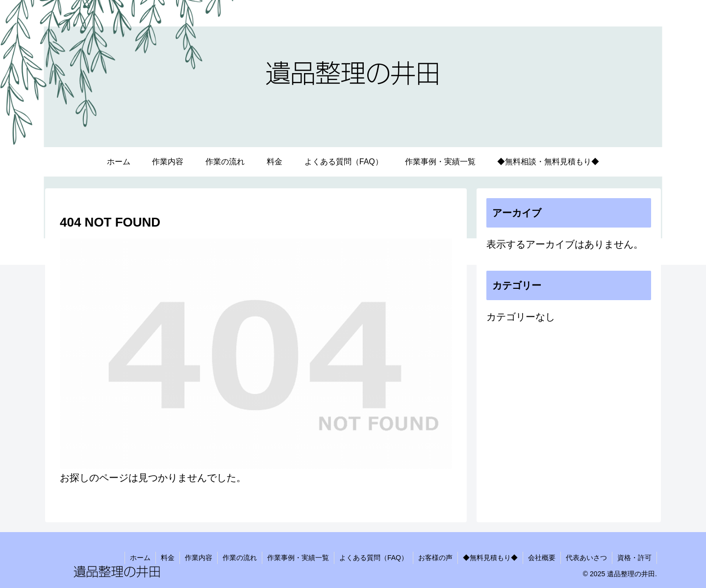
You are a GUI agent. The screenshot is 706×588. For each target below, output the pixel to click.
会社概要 (542, 558)
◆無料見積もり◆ (490, 558)
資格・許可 (634, 558)
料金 (168, 558)
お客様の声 (435, 558)
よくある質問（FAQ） (374, 558)
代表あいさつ (586, 558)
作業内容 (199, 558)
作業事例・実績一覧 (298, 558)
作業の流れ (240, 558)
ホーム (140, 558)
